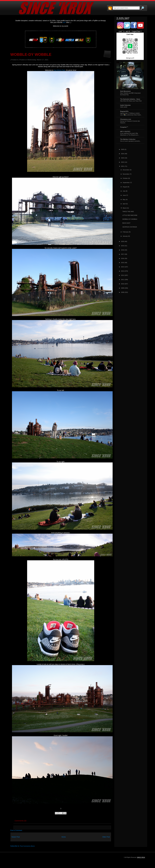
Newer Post (16, 837)
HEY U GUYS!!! (125, 131)
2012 (123, 275)
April (124, 204)
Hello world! (124, 107)
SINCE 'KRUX (141, 857)
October (125, 178)
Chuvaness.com (126, 119)
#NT (64, 22)
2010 (123, 284)
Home (64, 837)
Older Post (106, 837)
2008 (123, 292)
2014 (123, 267)
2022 (123, 162)
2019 (123, 246)
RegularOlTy (124, 111)
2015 (123, 263)
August (125, 187)
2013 (123, 271)
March (125, 208)
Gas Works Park (59, 70)
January (125, 236)
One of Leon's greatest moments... (131, 141)
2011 (123, 279)
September (126, 182)
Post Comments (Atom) (27, 846)
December (126, 170)
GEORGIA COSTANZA (130, 227)
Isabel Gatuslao (125, 105)
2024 (123, 154)
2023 (123, 158)
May (124, 199)
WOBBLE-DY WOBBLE (31, 55)
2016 (123, 258)
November (126, 174)
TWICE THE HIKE (128, 211)
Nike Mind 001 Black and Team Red (131, 101)
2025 (123, 149)
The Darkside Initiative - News (130, 99)
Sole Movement (125, 91)
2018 (123, 250)
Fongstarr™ (124, 127)
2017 (123, 254)
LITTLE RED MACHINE (130, 215)
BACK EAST (126, 223)
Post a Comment (16, 830)
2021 (123, 166)
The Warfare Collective (128, 139)
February (126, 232)
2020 (123, 241)
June (124, 195)
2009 (123, 288)
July (124, 191)
